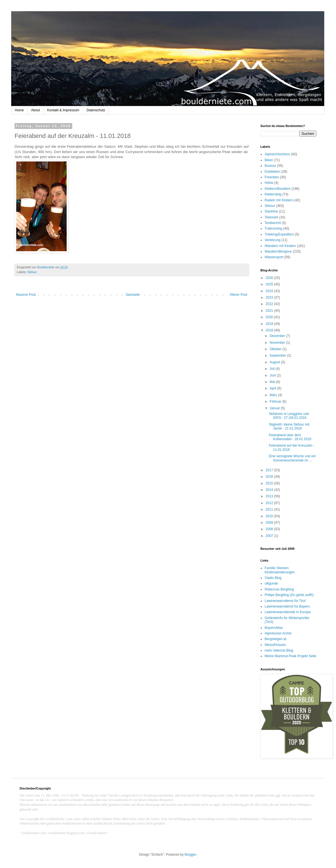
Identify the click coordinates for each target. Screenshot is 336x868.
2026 (270, 278)
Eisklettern (272, 172)
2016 (270, 477)
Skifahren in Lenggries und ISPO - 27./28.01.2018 (289, 416)
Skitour (32, 272)
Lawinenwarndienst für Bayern (287, 606)
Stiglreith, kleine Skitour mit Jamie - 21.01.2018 (289, 426)
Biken (269, 160)
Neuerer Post (26, 295)
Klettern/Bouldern (278, 189)
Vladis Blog (273, 578)
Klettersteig (273, 194)
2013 (270, 496)
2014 (270, 490)
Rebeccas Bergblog (279, 589)
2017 (270, 470)
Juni (273, 375)
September (278, 355)
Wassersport (274, 257)
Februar (276, 401)
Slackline (271, 211)
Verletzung (273, 240)
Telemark (271, 217)
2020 (270, 317)
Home (19, 110)
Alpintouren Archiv (278, 633)
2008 (270, 529)
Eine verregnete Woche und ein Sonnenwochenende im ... (292, 458)
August (275, 362)
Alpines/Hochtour (277, 154)
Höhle (269, 183)
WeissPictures (275, 645)
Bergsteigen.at (275, 639)
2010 (270, 516)
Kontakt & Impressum (63, 110)
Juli (273, 369)
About (35, 110)
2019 (270, 324)
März (274, 395)
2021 (270, 311)
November (278, 343)
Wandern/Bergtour (278, 251)
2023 (270, 297)
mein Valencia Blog (279, 650)
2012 (270, 503)
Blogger (190, 855)
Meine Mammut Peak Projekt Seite (290, 656)
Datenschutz (96, 110)
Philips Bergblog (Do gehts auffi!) (289, 595)
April (273, 388)
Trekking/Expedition (279, 234)
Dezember (278, 336)
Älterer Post (238, 295)
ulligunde (271, 583)
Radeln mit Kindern (279, 200)
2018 (270, 330)
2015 (270, 483)
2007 (270, 536)
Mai (273, 382)
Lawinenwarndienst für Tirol (285, 601)
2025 (270, 284)
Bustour (270, 166)
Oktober (276, 349)
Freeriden (272, 177)
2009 (270, 523)
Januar (275, 408)
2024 (270, 291)
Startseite (133, 295)
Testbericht (273, 223)
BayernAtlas (274, 628)
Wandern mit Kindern (280, 246)
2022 (270, 304)
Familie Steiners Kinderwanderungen (280, 570)
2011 (270, 509)
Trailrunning (273, 228)
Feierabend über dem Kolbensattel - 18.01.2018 (290, 437)
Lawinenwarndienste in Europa (288, 612)
